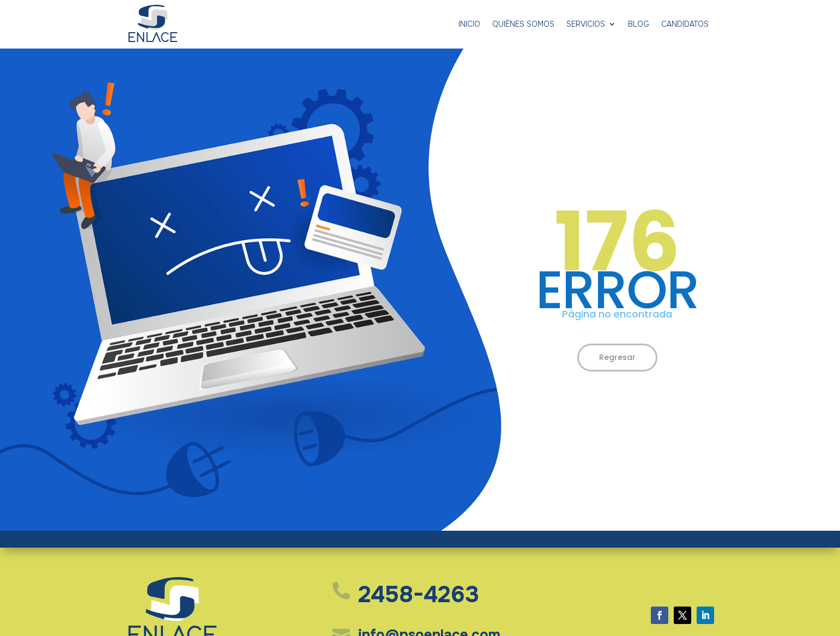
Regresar (617, 357)
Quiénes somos (523, 24)
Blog (639, 24)
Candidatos (685, 24)
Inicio (469, 24)
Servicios (586, 24)
